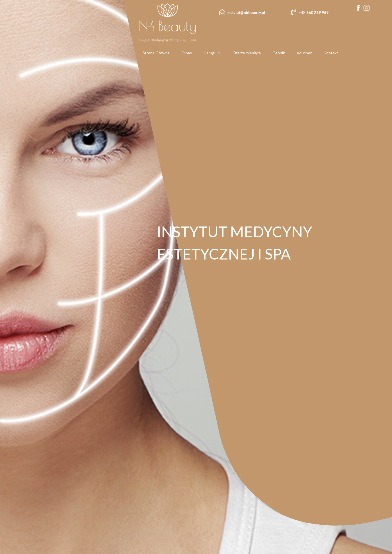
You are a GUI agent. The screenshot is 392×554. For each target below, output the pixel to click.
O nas (187, 53)
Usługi (212, 53)
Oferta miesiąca (247, 53)
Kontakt (331, 53)
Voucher (304, 53)
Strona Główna (156, 53)
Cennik (279, 53)
